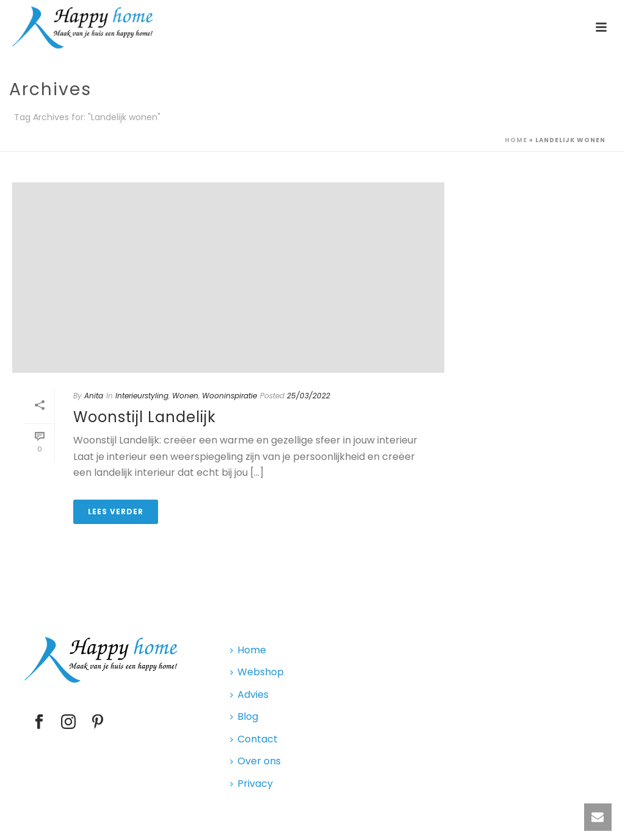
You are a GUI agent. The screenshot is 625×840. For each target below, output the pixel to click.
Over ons (255, 761)
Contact (254, 739)
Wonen (185, 396)
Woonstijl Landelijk (145, 417)
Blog (244, 716)
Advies (249, 695)
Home (516, 140)
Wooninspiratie (229, 396)
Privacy (251, 784)
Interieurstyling (142, 396)
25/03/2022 (309, 396)
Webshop (257, 672)
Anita (94, 396)
